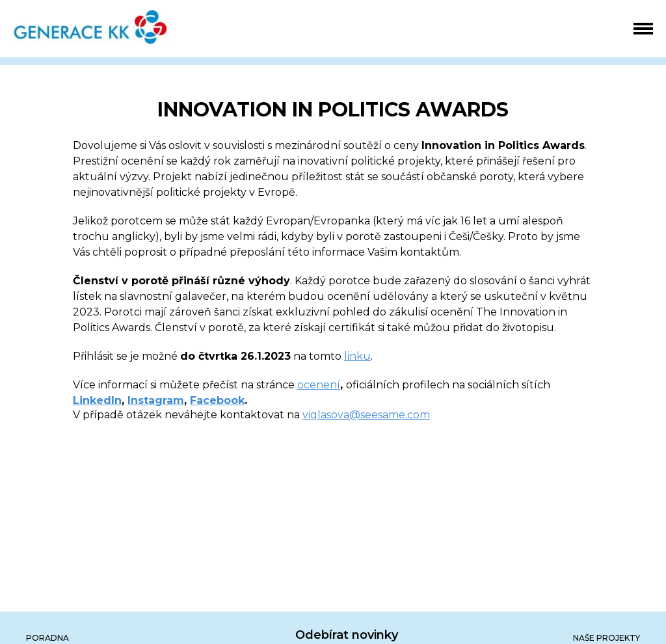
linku (357, 356)
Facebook (217, 400)
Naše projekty (606, 638)
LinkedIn (97, 400)
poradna (47, 638)
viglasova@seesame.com (366, 415)
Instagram (156, 400)
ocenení (319, 385)
